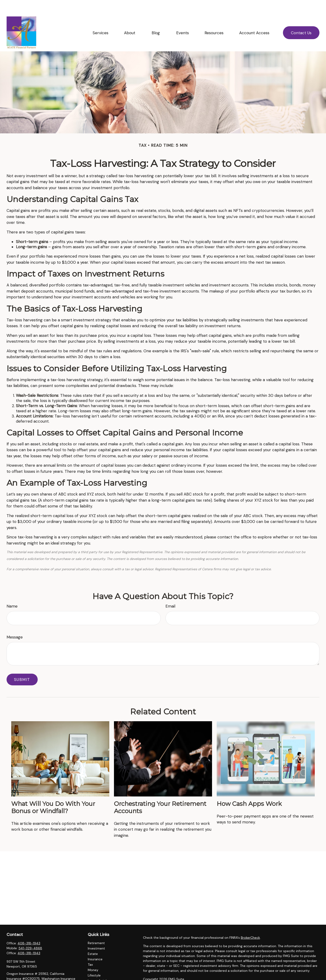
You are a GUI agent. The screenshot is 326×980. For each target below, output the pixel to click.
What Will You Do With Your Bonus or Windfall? (53, 793)
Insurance (95, 945)
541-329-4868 (30, 934)
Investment (96, 934)
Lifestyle (94, 961)
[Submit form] (22, 665)
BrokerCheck (250, 924)
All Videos (95, 972)
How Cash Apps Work (249, 790)
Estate (93, 940)
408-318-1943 (29, 929)
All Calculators (99, 977)
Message (15, 623)
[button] (100, 19)
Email (170, 592)
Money (93, 956)
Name (12, 592)
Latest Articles (99, 967)
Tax (90, 950)
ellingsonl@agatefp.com (25, 978)
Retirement (96, 929)
